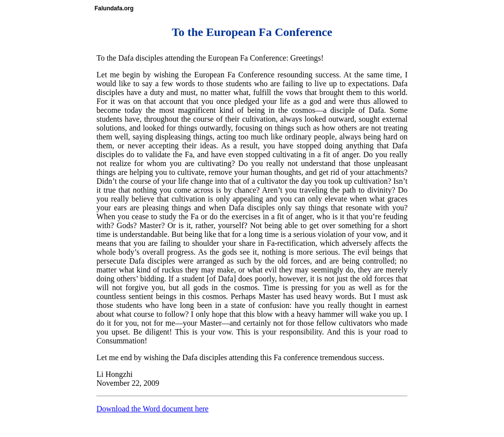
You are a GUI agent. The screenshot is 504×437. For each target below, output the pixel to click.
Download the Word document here (153, 409)
